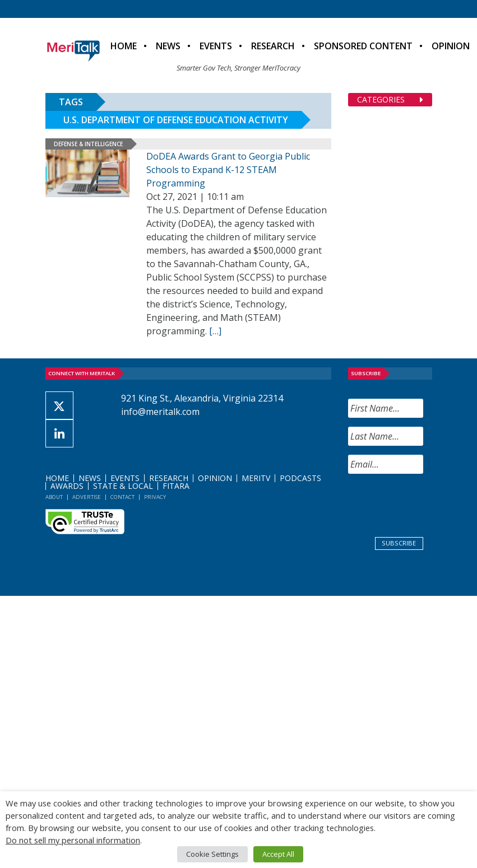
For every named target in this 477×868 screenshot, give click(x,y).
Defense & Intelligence (88, 144)
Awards (67, 486)
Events (216, 46)
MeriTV (256, 478)
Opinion (215, 478)
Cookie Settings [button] (212, 854)
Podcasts (300, 478)
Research (273, 46)
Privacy (155, 497)
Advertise (87, 497)
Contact (122, 497)
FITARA (176, 486)
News (168, 46)
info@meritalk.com (160, 412)
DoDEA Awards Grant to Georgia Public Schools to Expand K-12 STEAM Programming (228, 170)
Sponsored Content (363, 46)
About (54, 497)
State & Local (123, 486)
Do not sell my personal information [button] (73, 840)
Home (124, 46)
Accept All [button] (278, 854)
